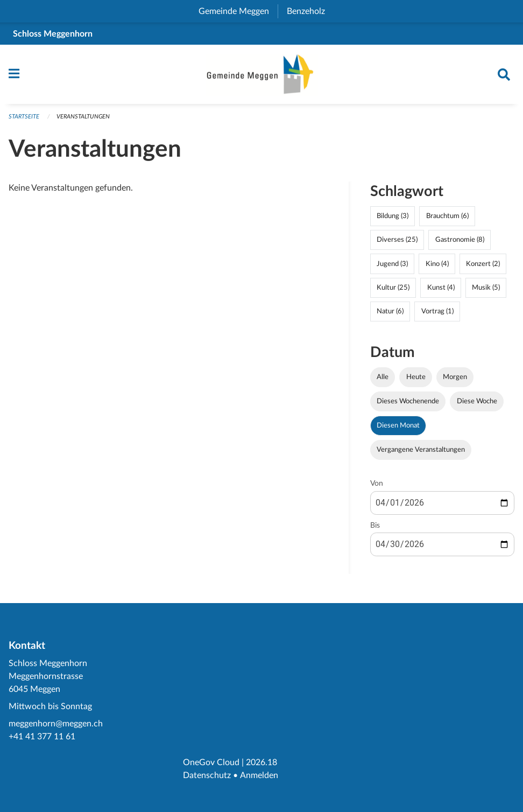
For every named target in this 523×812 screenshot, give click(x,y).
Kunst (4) (441, 290)
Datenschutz (207, 775)
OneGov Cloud (211, 762)
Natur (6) (390, 314)
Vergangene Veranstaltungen (421, 453)
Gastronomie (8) (460, 243)
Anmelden (259, 775)
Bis (375, 528)
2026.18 (261, 762)
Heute (416, 380)
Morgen (455, 380)
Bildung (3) (393, 219)
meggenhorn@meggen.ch (56, 724)
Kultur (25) (393, 290)
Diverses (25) (397, 243)
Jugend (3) (392, 267)
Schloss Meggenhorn (53, 34)
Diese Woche (477, 404)
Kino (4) (437, 267)
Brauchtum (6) (447, 219)
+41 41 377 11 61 (42, 737)
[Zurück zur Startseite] (261, 76)
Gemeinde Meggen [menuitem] (238, 11)
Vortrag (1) (437, 314)
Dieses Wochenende (408, 404)
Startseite (24, 120)
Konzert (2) (483, 267)
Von (377, 487)
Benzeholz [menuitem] (310, 11)
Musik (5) (486, 290)
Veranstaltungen (83, 120)
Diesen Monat (398, 429)
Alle (383, 380)
